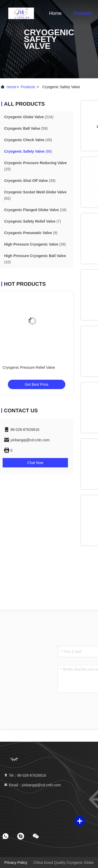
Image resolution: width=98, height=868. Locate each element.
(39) (30, 181)
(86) (28, 151)
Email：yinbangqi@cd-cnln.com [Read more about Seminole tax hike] (32, 785)
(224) (29, 117)
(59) (26, 128)
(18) (35, 210)
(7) (33, 221)
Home (55, 13)
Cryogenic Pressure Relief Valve (29, 367)
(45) (28, 140)
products (28, 87)
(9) (31, 233)
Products (82, 13)
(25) (36, 166)
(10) (35, 259)
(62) (35, 195)
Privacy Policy (16, 863)
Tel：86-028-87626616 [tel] (25, 775)
